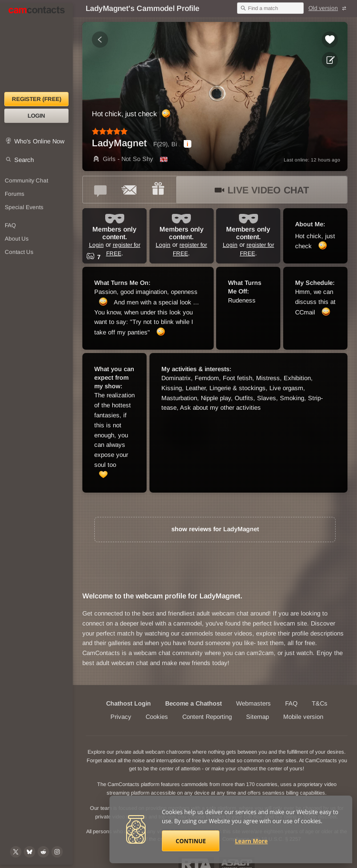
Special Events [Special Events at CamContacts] (24, 207)
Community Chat (26, 181)
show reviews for (215, 529)
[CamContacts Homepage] (36, 48)
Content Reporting (207, 717)
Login (36, 116)
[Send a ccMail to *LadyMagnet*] (129, 190)
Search (24, 160)
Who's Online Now (39, 141)
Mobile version (303, 717)
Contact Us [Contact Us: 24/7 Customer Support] (19, 252)
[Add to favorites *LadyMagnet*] (330, 40)
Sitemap (258, 717)
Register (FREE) (37, 99)
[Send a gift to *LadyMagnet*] (158, 190)
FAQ (291, 703)
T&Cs (320, 703)
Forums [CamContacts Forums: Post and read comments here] (15, 194)
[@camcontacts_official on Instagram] (57, 852)
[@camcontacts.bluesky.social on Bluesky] (30, 852)
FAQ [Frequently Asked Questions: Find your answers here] (10, 225)
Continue (191, 841)
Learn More (252, 841)
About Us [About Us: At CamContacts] (17, 239)
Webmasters (253, 703)
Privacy (121, 717)
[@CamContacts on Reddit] (43, 852)
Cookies (157, 717)
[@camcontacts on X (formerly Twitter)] (16, 852)
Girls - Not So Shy (123, 159)
